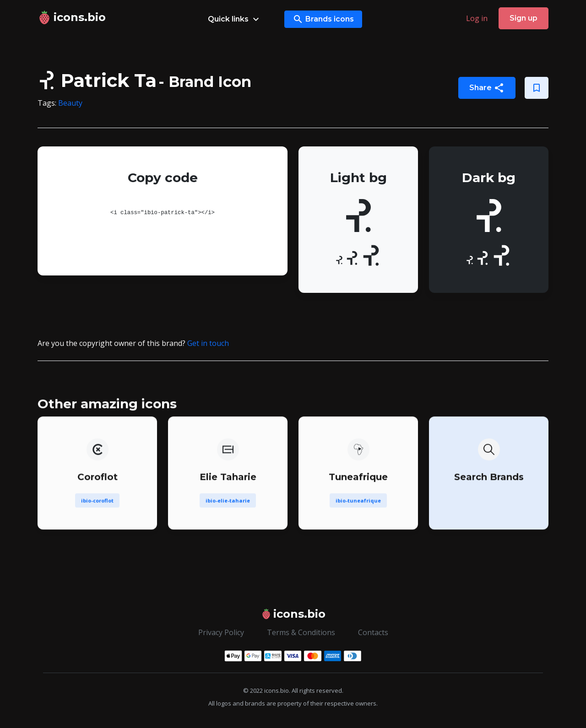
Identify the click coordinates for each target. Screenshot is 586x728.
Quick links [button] (235, 19)
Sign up (524, 18)
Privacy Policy (221, 632)
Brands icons (323, 19)
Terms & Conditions (301, 632)
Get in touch (208, 343)
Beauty (70, 103)
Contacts (373, 632)
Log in (477, 18)
